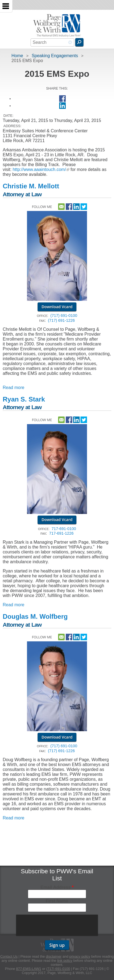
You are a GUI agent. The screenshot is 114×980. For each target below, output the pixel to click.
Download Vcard (57, 307)
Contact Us (9, 956)
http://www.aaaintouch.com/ (41, 169)
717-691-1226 (61, 533)
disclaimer (54, 956)
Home (17, 56)
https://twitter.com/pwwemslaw (84, 206)
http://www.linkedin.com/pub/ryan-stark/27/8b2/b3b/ (76, 419)
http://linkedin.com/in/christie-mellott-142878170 (76, 206)
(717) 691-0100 (64, 316)
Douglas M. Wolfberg (35, 616)
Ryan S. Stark (24, 399)
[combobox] (52, 42)
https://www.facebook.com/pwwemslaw (69, 206)
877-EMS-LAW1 (29, 969)
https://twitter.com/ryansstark (84, 419)
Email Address (57, 887)
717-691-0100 (64, 529)
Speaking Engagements (55, 56)
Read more (13, 388)
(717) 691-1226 (61, 320)
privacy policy (80, 956)
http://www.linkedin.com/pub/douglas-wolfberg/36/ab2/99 (76, 636)
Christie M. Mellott (31, 186)
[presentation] (58, 925)
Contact (61, 206)
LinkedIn (62, 106)
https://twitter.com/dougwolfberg (84, 636)
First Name (57, 901)
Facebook (62, 99)
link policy (65, 961)
